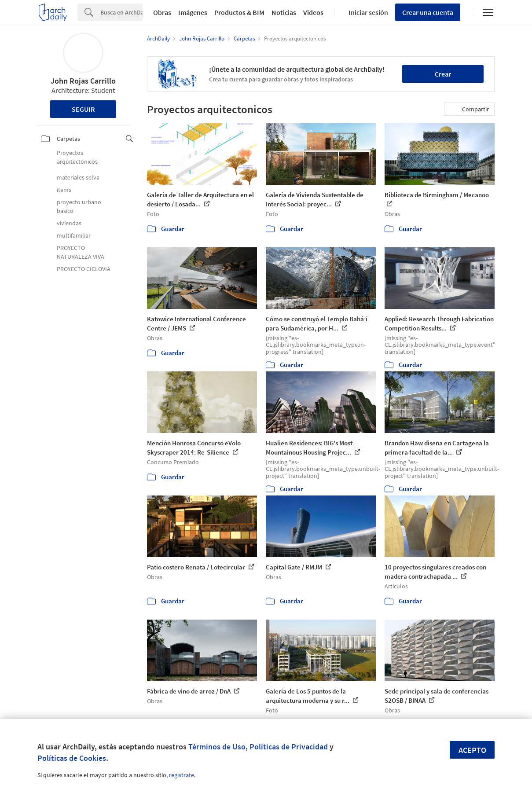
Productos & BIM (239, 12)
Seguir (83, 109)
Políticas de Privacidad (289, 747)
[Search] (121, 12)
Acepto (472, 750)
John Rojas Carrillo (83, 81)
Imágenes (193, 12)
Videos (313, 12)
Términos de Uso (217, 747)
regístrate (182, 775)
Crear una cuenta (428, 12)
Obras (162, 12)
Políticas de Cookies (72, 758)
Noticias (284, 12)
